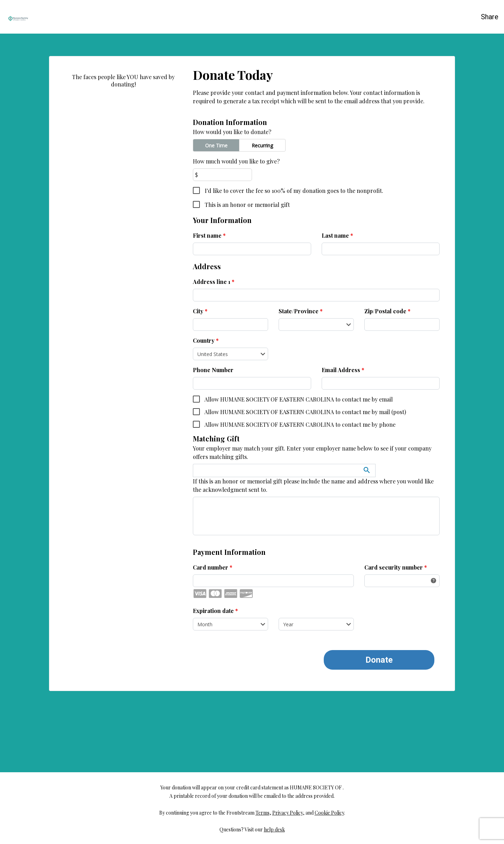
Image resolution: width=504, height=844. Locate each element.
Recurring (262, 145)
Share (490, 17)
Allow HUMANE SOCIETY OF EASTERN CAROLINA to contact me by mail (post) (305, 412)
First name (209, 235)
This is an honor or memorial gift (247, 205)
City (200, 311)
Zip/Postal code (387, 311)
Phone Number (213, 370)
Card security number (396, 567)
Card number (213, 567)
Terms (262, 817)
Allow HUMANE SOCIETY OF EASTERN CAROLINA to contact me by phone (299, 424)
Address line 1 (214, 282)
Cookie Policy (329, 817)
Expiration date (215, 611)
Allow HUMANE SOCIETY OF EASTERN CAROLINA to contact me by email (298, 399)
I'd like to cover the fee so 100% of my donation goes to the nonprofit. (293, 191)
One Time (216, 145)
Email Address (343, 370)
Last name (337, 235)
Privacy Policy (288, 817)
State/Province (301, 311)
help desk (274, 834)
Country (206, 340)
